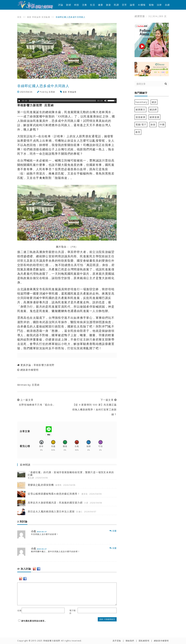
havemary (141, 102)
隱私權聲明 (144, 641)
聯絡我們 (130, 641)
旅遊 (108, 5)
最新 (29, 17)
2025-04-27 (42, 532)
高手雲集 (117, 641)
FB (73, 247)
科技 (77, 5)
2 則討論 (22, 522)
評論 (61, 5)
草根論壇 (36, 17)
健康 (101, 5)
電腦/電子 (141, 124)
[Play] (19, 101)
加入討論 (24, 569)
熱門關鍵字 (141, 93)
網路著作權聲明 (29, 370)
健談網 (153, 109)
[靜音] (106, 101)
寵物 (151, 5)
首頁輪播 (46, 17)
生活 (92, 5)
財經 (69, 5)
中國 (162, 124)
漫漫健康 (140, 117)
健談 (154, 102)
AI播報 (142, 5)
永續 (167, 5)
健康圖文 (140, 109)
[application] (67, 101)
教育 (138, 132)
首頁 (19, 17)
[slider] (62, 101)
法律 (159, 5)
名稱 (19, 611)
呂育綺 (52, 92)
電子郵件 (73, 612)
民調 (116, 5)
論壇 (132, 5)
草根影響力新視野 (44, 365)
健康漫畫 (154, 117)
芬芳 (124, 5)
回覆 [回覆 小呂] (113, 531)
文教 (85, 5)
